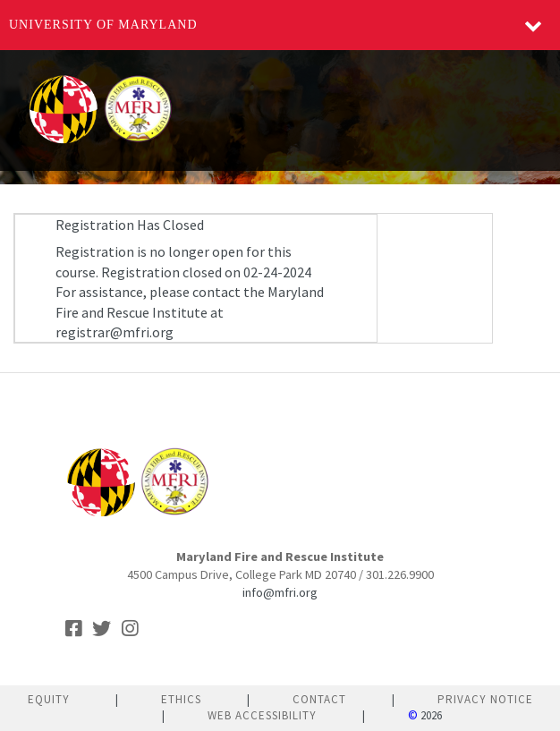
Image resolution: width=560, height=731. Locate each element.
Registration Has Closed (130, 225)
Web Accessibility (262, 715)
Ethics (181, 699)
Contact (319, 699)
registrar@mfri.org (115, 332)
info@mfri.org (280, 592)
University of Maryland (103, 25)
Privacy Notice (485, 699)
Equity (49, 699)
